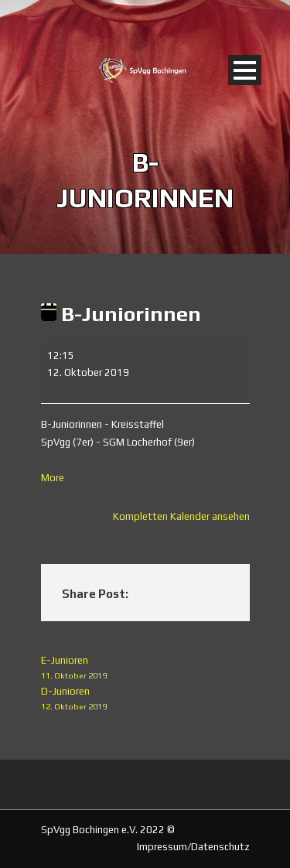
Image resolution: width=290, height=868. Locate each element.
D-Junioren (145, 700)
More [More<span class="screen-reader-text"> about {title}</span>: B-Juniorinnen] (53, 478)
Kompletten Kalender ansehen (181, 516)
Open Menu (245, 70)
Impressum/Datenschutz (193, 847)
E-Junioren (145, 669)
